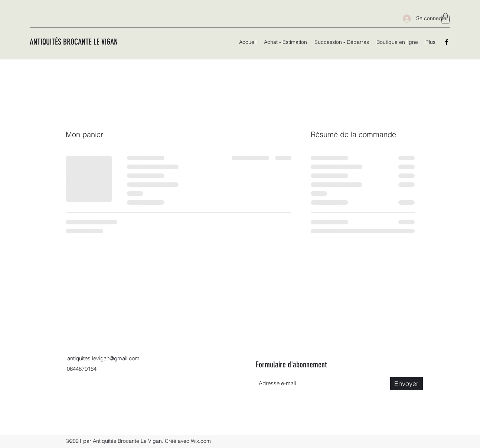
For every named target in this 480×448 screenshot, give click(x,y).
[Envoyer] (406, 384)
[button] (445, 18)
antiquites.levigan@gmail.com (103, 358)
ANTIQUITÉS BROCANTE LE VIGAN (74, 42)
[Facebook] (447, 42)
